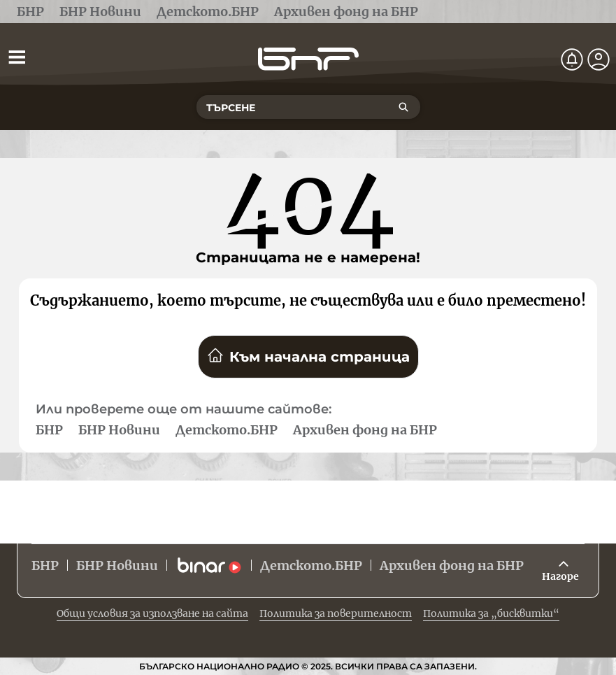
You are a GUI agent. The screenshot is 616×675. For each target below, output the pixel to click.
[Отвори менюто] (17, 57)
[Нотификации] (572, 59)
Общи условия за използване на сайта (152, 613)
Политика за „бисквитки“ (491, 613)
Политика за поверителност (336, 613)
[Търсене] (403, 107)
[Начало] (308, 59)
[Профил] (599, 59)
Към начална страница (308, 356)
